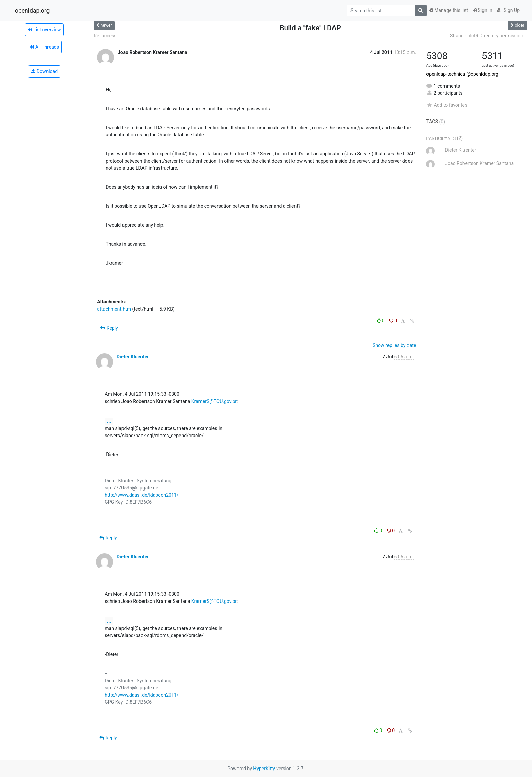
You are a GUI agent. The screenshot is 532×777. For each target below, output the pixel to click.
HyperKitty (264, 769)
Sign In (482, 10)
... (109, 421)
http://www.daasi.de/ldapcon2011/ (141, 495)
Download (44, 71)
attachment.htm (114, 309)
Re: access (105, 36)
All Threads (44, 47)
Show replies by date (394, 345)
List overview (44, 30)
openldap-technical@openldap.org (462, 74)
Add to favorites (447, 105)
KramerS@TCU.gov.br (214, 401)
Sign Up (508, 10)
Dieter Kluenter (133, 357)
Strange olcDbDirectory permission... (488, 36)
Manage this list (449, 10)
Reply (109, 328)
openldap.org (32, 11)
